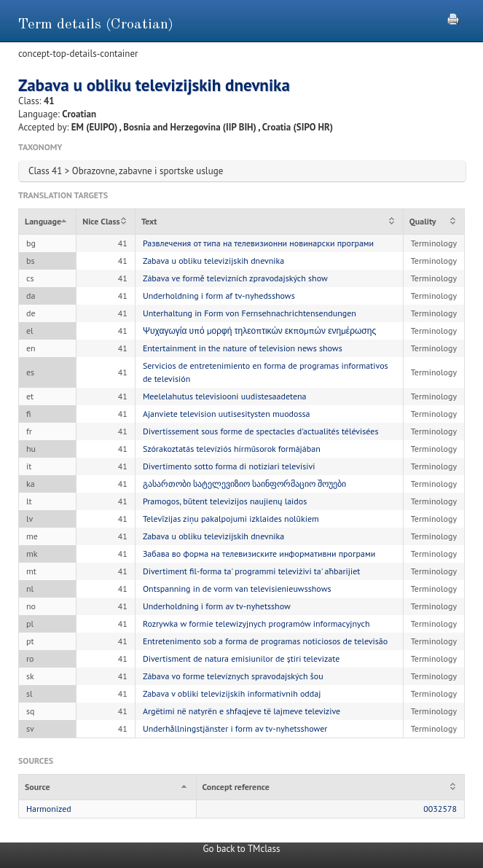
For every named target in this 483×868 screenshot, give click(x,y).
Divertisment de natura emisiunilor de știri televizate (241, 658)
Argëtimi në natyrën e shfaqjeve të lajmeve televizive (241, 711)
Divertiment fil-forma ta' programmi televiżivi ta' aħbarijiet (252, 571)
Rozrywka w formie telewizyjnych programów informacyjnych (256, 623)
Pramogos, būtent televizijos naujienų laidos (225, 501)
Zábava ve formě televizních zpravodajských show (235, 278)
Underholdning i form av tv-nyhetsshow (217, 606)
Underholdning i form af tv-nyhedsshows (219, 296)
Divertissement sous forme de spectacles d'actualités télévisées (261, 431)
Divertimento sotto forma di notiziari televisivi (229, 466)
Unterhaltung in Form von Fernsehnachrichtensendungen (250, 313)
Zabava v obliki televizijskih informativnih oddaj (232, 693)
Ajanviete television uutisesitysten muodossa (227, 414)
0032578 (440, 809)
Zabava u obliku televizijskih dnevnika (213, 261)
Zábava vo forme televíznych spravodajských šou (233, 676)
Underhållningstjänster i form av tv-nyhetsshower (235, 728)
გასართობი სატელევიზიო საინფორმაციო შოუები (245, 484)
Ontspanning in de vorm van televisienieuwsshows (237, 589)
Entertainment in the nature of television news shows (243, 348)
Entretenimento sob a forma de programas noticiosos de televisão (265, 641)
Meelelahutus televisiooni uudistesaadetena (225, 396)
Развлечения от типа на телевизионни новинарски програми (258, 243)
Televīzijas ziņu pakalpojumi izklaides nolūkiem (231, 519)
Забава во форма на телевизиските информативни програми (259, 554)
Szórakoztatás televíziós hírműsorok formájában (232, 449)
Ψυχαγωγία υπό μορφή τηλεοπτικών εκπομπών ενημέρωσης (259, 331)
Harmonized (49, 809)
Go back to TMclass (242, 849)
